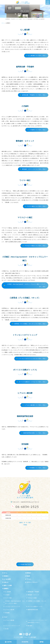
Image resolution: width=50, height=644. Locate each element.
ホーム (5, 573)
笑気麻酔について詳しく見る (37, 468)
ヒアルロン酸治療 (10, 610)
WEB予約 (25, 642)
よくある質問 (7, 579)
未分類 (7, 629)
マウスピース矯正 (32, 598)
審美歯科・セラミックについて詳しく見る (34, 169)
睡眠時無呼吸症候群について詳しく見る (34, 433)
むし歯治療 (8, 592)
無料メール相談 (8, 585)
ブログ (5, 617)
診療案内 (6, 589)
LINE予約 (8, 642)
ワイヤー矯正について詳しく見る (36, 206)
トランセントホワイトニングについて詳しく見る (32, 359)
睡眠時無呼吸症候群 (33, 610)
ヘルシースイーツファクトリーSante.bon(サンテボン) (38, 621)
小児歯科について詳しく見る (37, 130)
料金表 (28, 576)
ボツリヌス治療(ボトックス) (35, 607)
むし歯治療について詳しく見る (37, 56)
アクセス (29, 579)
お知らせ (6, 582)
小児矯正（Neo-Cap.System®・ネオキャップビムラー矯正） (15, 602)
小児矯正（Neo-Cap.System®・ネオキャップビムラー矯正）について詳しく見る (26, 285)
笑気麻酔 (7, 613)
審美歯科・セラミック (33, 595)
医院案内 (6, 576)
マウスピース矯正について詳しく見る (35, 246)
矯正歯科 (30, 626)
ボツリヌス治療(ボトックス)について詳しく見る (32, 382)
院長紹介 (29, 573)
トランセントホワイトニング (12, 607)
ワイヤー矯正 (8, 598)
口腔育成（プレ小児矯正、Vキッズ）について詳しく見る (30, 324)
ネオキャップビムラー (32, 582)
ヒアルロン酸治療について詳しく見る (35, 405)
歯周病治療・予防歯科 (33, 592)
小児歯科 (7, 595)
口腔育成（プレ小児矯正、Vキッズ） (37, 601)
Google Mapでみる (26, 564)
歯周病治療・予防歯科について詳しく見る (34, 95)
